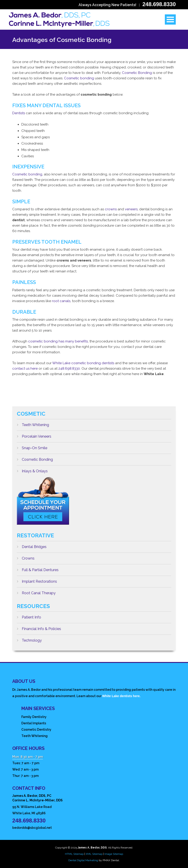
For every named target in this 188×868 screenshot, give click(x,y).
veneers (131, 209)
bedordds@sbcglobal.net (32, 828)
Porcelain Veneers (34, 435)
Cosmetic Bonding (137, 73)
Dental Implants (34, 723)
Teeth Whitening (33, 423)
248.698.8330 (159, 4)
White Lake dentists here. (121, 696)
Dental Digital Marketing (83, 860)
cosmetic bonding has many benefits (58, 341)
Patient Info (29, 616)
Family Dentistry (34, 717)
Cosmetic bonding (79, 78)
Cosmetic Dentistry (36, 730)
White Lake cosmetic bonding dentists (83, 363)
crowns (111, 209)
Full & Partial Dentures (38, 568)
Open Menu (170, 20)
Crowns (26, 557)
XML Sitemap (94, 854)
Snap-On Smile (32, 446)
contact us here (25, 369)
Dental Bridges (32, 545)
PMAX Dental (111, 860)
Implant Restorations (37, 580)
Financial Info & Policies (39, 627)
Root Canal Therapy (36, 591)
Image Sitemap (114, 854)
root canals (61, 301)
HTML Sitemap (74, 854)
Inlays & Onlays (32, 469)
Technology (29, 639)
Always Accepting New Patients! (107, 5)
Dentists (19, 113)
